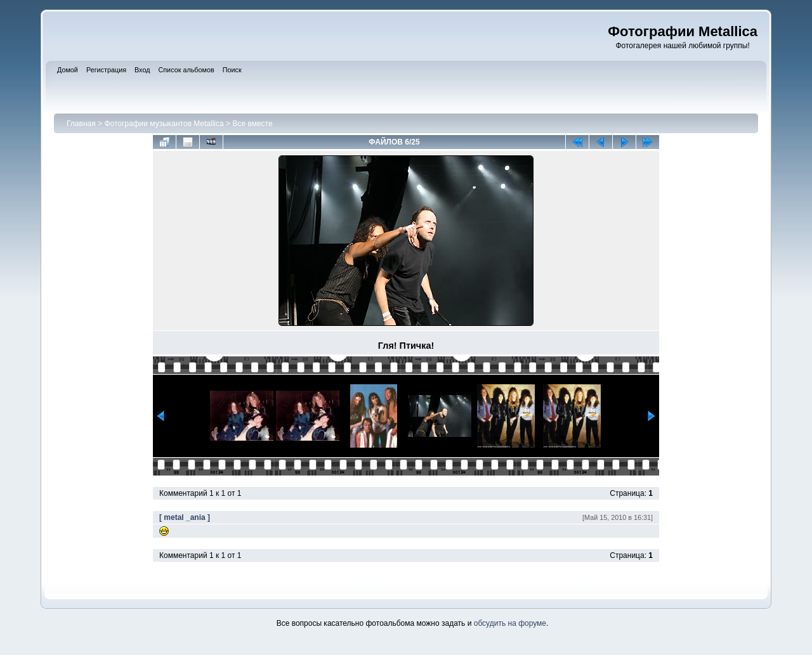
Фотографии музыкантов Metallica (164, 124)
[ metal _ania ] (185, 517)
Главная (81, 124)
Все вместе (252, 124)
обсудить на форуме (510, 623)
